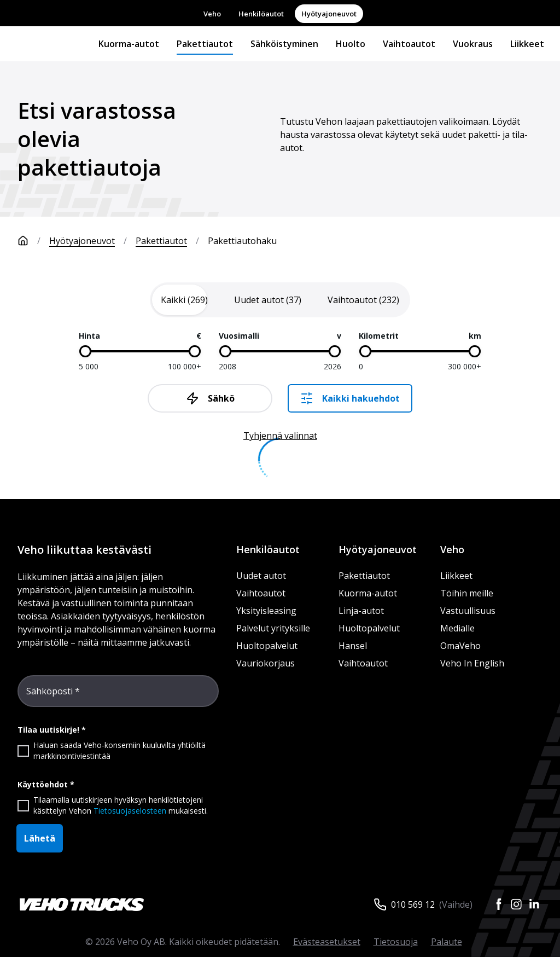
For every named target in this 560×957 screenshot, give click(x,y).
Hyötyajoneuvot (329, 14)
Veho (212, 14)
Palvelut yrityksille (273, 628)
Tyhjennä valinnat (280, 436)
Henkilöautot (261, 14)
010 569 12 (413, 904)
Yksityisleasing (266, 611)
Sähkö (210, 398)
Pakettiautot (205, 44)
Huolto (351, 44)
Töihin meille (467, 593)
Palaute (447, 942)
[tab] (184, 300)
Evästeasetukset (327, 942)
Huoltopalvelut (267, 646)
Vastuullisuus (468, 611)
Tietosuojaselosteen (130, 811)
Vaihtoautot (409, 44)
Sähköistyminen (284, 44)
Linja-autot (361, 611)
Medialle (457, 628)
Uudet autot (261, 576)
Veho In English (472, 663)
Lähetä (40, 838)
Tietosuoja (396, 942)
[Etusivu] (33, 241)
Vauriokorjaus (266, 663)
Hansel (353, 646)
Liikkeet (527, 44)
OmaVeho (460, 646)
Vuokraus (473, 44)
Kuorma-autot (129, 44)
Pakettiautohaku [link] (242, 241)
